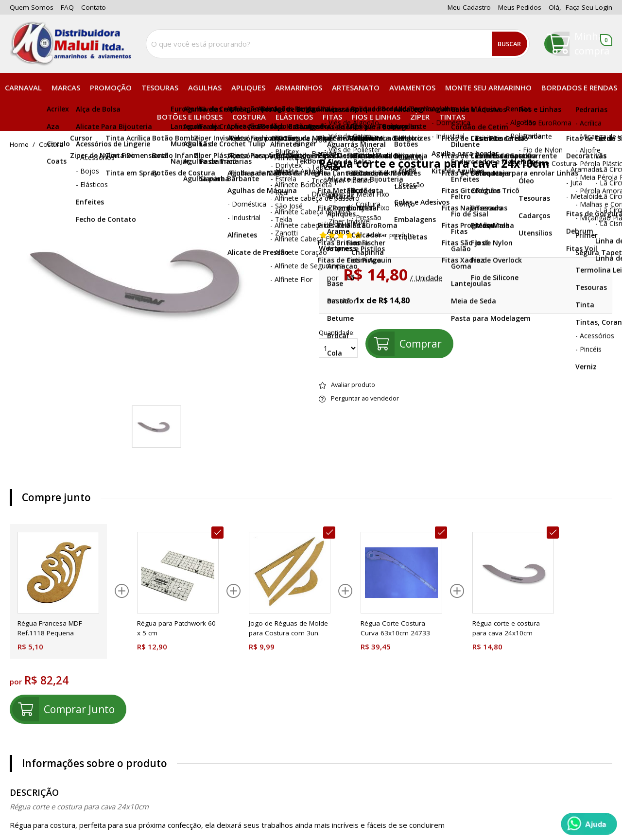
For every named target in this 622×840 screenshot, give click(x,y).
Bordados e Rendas (579, 87)
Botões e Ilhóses (190, 117)
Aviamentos (412, 87)
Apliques (248, 87)
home (19, 145)
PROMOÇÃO (111, 87)
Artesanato (356, 87)
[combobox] (338, 44)
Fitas (332, 117)
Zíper (420, 117)
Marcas (66, 87)
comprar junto (79, 709)
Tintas (452, 117)
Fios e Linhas (376, 117)
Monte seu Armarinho (488, 87)
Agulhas (205, 87)
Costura (249, 117)
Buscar (509, 44)
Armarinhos (299, 87)
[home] (70, 44)
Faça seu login (589, 7)
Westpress (338, 248)
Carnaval (23, 87)
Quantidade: (338, 344)
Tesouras (160, 87)
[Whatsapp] (589, 824)
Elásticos (294, 117)
